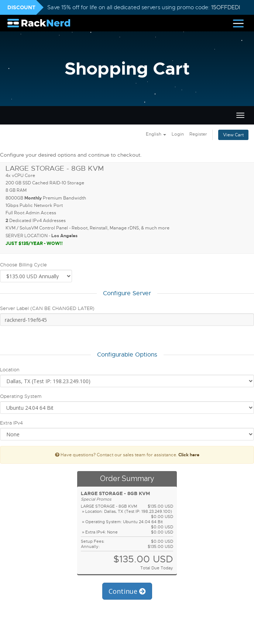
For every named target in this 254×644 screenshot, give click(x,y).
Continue (127, 591)
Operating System (21, 396)
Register (198, 134)
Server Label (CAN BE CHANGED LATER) (47, 308)
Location (10, 370)
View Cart (233, 135)
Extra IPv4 (11, 423)
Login (178, 134)
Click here (189, 455)
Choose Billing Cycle (23, 265)
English (156, 134)
